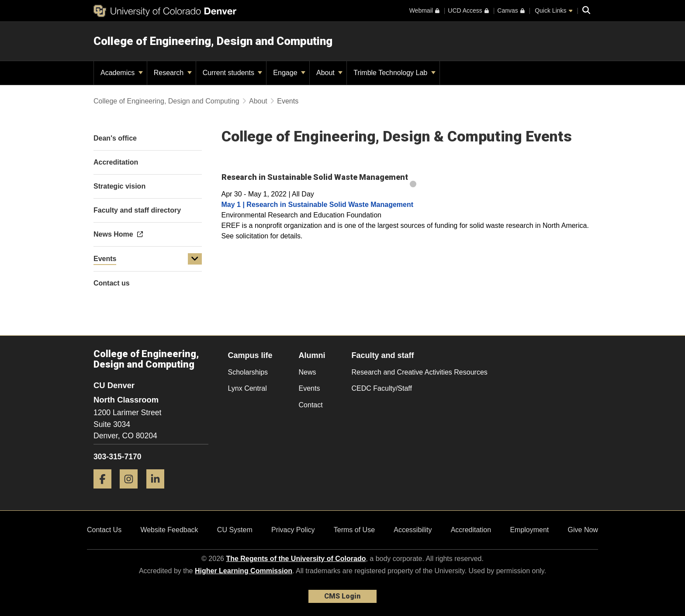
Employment (529, 530)
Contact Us (104, 530)
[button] (195, 259)
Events (105, 259)
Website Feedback (169, 530)
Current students (233, 73)
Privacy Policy (293, 530)
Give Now (583, 530)
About (329, 73)
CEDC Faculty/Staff (382, 388)
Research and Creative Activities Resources (420, 372)
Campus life (250, 355)
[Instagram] (132, 492)
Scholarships (248, 372)
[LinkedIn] (159, 492)
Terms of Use (354, 530)
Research (173, 73)
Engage (289, 73)
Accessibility (413, 530)
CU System (235, 530)
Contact (311, 405)
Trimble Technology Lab (394, 73)
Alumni (312, 355)
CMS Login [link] (342, 596)
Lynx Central (247, 388)
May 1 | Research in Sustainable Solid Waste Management (318, 205)
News (308, 372)
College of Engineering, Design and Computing (213, 41)
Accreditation (471, 530)
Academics (122, 73)
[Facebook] (106, 492)
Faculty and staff (383, 355)
